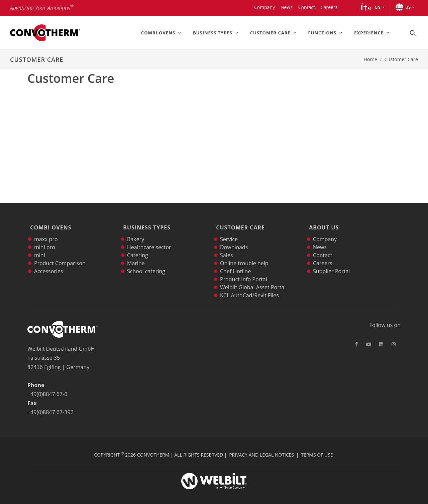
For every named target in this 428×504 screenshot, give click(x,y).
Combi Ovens (49, 223)
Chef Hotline (235, 263)
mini (40, 247)
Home (370, 59)
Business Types (145, 223)
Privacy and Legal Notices (261, 447)
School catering (146, 263)
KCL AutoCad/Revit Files (249, 287)
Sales (226, 247)
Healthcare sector (149, 239)
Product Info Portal (244, 271)
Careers (323, 255)
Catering (138, 247)
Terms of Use (317, 447)
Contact (323, 247)
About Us (323, 223)
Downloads (234, 239)
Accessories (49, 263)
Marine (136, 255)
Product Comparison (60, 255)
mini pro (45, 239)
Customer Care (239, 223)
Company (325, 231)
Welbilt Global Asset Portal (253, 279)
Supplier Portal (331, 263)
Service (229, 231)
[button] (372, 7)
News (320, 239)
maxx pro (46, 231)
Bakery (136, 231)
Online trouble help (244, 255)
